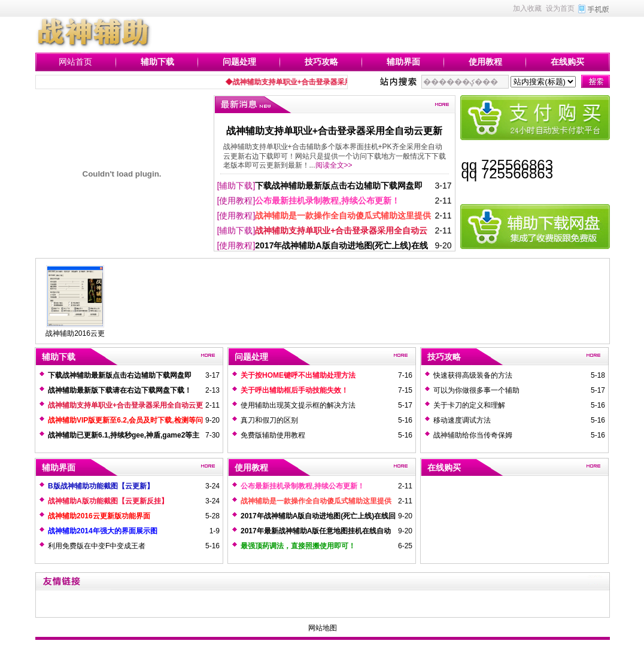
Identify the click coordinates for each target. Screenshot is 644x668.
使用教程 (485, 62)
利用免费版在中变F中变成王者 (97, 546)
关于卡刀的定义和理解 (469, 405)
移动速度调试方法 (462, 420)
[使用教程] (236, 201)
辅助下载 (157, 62)
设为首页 (560, 8)
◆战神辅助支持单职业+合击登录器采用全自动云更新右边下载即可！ (339, 82)
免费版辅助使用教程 (273, 435)
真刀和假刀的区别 (269, 420)
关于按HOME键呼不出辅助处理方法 (298, 375)
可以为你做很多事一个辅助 (476, 390)
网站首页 (75, 62)
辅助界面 (403, 62)
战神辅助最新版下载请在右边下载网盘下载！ (120, 390)
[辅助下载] (236, 186)
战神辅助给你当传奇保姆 (473, 435)
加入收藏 (527, 8)
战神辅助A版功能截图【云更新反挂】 (108, 501)
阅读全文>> (334, 165)
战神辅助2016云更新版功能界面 (99, 516)
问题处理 (239, 62)
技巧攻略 (321, 62)
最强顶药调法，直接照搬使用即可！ (298, 546)
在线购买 (567, 62)
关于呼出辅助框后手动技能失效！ (294, 390)
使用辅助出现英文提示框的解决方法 (298, 405)
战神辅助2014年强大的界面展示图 (103, 531)
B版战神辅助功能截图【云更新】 (101, 486)
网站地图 (323, 628)
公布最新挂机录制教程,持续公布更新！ (327, 201)
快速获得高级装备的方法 (473, 375)
